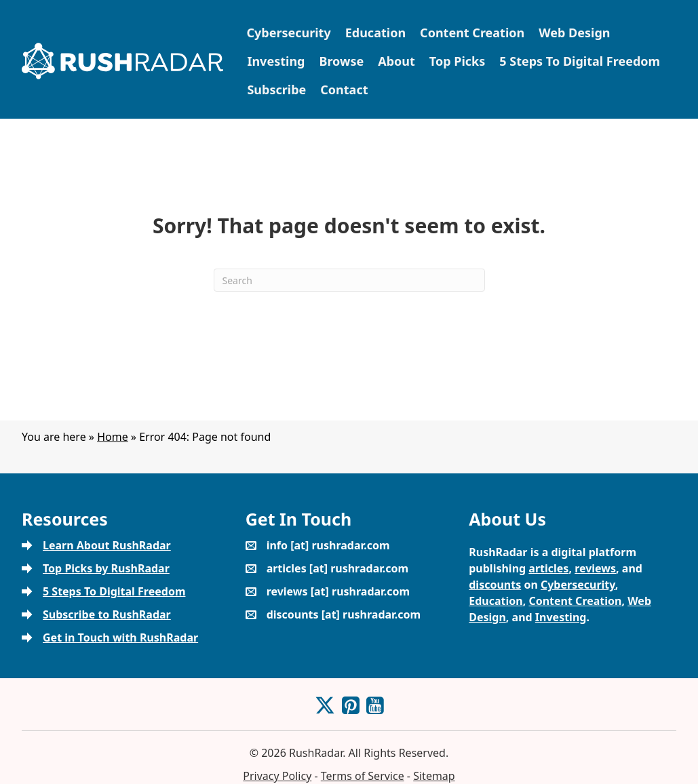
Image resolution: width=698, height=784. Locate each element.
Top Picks (457, 61)
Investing (276, 61)
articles (548, 568)
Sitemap (434, 776)
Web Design (574, 33)
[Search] (349, 280)
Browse (341, 61)
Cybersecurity (288, 33)
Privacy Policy (277, 776)
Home (113, 437)
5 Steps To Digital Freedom (580, 61)
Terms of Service (363, 776)
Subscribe (276, 90)
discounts (495, 585)
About (396, 61)
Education (375, 33)
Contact (344, 90)
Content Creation (472, 33)
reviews (595, 568)
